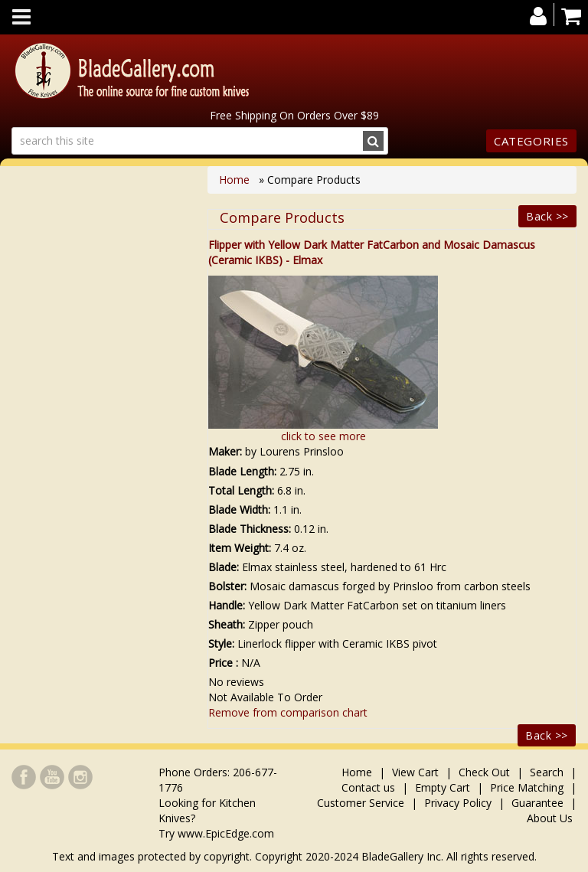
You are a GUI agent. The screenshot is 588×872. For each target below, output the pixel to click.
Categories (531, 141)
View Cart (415, 772)
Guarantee (537, 803)
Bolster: (227, 586)
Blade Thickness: (250, 529)
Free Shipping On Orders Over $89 (294, 115)
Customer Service (361, 803)
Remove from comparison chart (288, 712)
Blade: (224, 567)
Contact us (368, 787)
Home (236, 180)
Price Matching (527, 787)
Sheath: (227, 624)
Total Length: (241, 490)
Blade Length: (242, 471)
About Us (550, 818)
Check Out (484, 772)
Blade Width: (239, 509)
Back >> (547, 216)
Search (547, 772)
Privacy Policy (458, 803)
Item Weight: (240, 548)
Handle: (227, 605)
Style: (221, 643)
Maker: (225, 451)
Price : (223, 663)
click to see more (323, 436)
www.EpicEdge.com (226, 833)
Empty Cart (443, 787)
